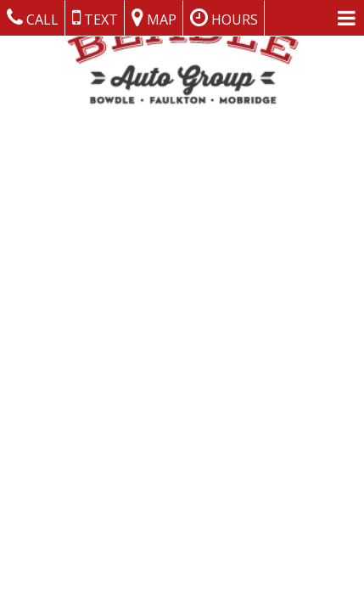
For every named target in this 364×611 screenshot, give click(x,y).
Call (33, 18)
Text (95, 18)
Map (154, 18)
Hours (224, 18)
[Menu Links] (347, 18)
